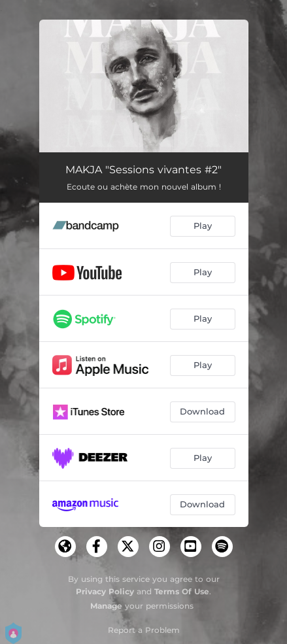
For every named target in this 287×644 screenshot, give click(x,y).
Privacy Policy (105, 591)
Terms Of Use (182, 591)
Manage (106, 606)
